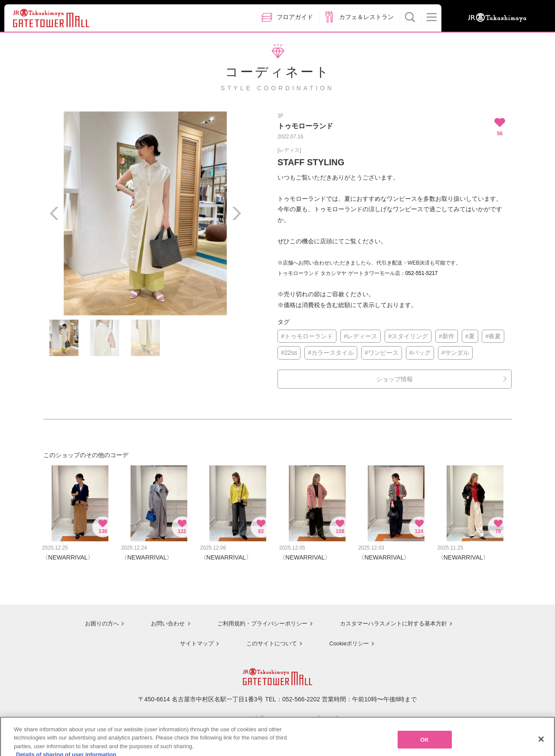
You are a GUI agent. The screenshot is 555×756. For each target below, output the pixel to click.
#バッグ (420, 353)
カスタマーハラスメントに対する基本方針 (393, 619)
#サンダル (455, 353)
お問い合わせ (160, 619)
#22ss (289, 353)
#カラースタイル (331, 353)
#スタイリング (408, 336)
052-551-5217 (422, 273)
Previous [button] (54, 213)
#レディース (361, 336)
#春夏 (493, 336)
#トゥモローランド (307, 336)
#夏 (470, 336)
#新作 (447, 336)
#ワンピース (382, 353)
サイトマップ (193, 638)
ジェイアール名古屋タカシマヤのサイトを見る (278, 714)
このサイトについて (269, 638)
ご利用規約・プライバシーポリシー (257, 619)
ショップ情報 (395, 379)
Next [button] (236, 213)
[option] (145, 213)
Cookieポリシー (348, 638)
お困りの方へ (94, 619)
